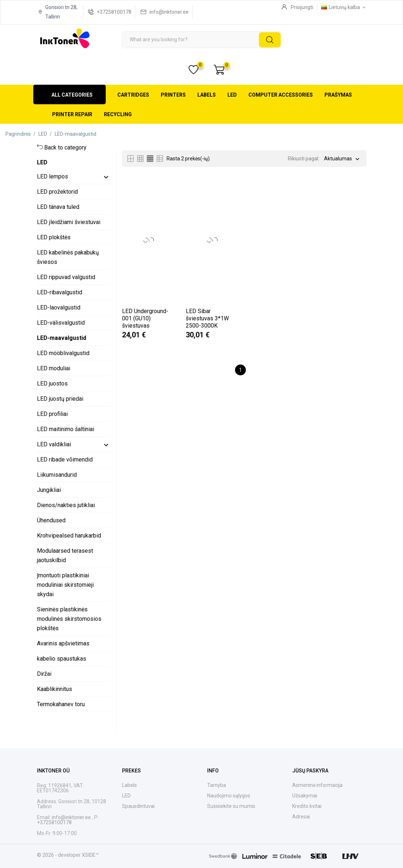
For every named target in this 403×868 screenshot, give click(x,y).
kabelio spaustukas (62, 659)
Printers (173, 95)
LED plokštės (54, 237)
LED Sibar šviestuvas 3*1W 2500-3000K (207, 318)
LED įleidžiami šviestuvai (69, 222)
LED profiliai (52, 414)
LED (232, 95)
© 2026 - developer (59, 855)
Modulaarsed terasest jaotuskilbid (65, 555)
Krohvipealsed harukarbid (69, 536)
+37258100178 (114, 12)
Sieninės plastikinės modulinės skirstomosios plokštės (69, 619)
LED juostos (52, 384)
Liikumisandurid (57, 475)
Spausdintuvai (138, 806)
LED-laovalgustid (59, 307)
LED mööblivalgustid (63, 353)
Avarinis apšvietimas (63, 643)
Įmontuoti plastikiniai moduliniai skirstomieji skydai (65, 585)
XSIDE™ (90, 855)
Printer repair (72, 114)
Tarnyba (217, 785)
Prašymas (338, 95)
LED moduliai (54, 368)
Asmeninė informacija (317, 785)
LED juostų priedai (60, 399)
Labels (207, 95)
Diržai (44, 674)
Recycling (118, 114)
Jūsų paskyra (310, 771)
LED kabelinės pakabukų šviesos (68, 257)
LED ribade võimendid (65, 460)
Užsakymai (305, 796)
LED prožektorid (57, 192)
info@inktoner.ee (169, 12)
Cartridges (133, 95)
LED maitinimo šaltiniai (66, 429)
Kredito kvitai (307, 806)
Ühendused (51, 520)
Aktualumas (338, 159)
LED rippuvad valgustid (66, 277)
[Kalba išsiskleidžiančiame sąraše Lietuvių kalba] (344, 7)
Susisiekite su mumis (231, 806)
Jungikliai (49, 490)
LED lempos (53, 176)
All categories (72, 95)
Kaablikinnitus (54, 689)
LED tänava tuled (58, 207)
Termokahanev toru (61, 704)
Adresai (301, 817)
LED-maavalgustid (62, 338)
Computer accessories (281, 95)
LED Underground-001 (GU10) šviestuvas (145, 318)
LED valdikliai (54, 444)
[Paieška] (202, 40)
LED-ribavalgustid (60, 292)
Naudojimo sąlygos (229, 796)
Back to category (65, 148)
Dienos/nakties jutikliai (66, 505)
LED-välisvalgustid (61, 323)
